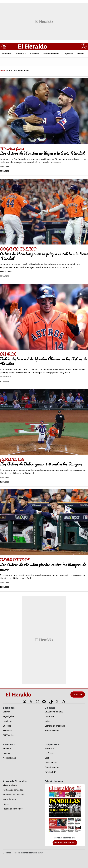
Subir (78, 694)
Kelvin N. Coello (6, 272)
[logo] (30, 695)
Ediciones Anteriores (65, 843)
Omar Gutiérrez (6, 377)
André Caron (5, 167)
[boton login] (84, 46)
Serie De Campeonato (18, 71)
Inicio (3, 71)
